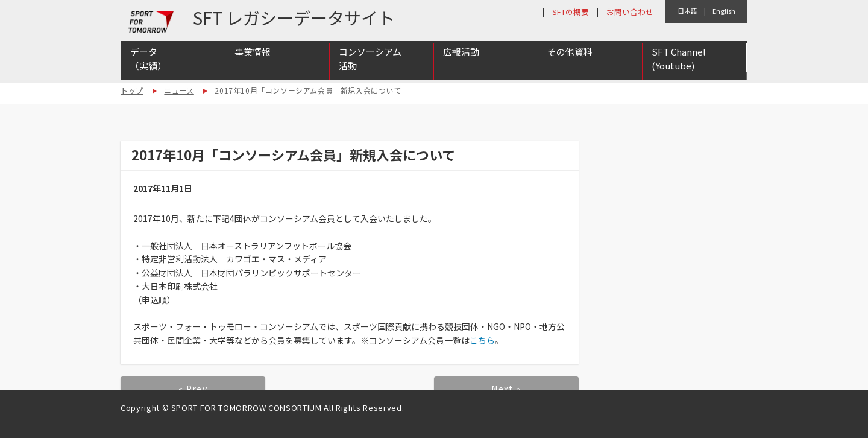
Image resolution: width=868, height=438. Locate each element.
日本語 (687, 11)
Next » (506, 389)
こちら (482, 340)
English (724, 11)
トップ (132, 90)
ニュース (179, 90)
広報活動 (461, 55)
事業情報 (253, 55)
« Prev (193, 389)
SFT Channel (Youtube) (679, 62)
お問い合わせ (630, 12)
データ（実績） (148, 62)
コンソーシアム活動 (370, 62)
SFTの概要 (571, 12)
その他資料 (570, 55)
